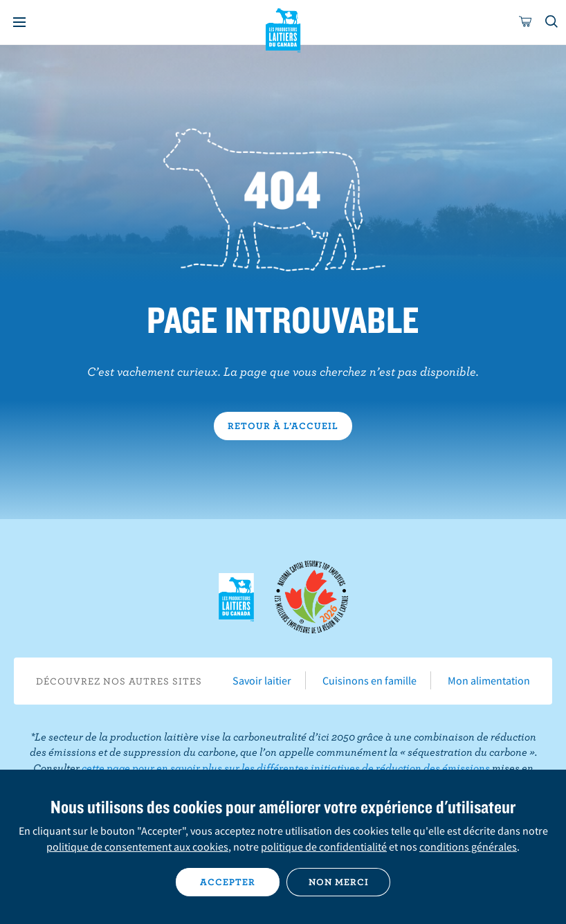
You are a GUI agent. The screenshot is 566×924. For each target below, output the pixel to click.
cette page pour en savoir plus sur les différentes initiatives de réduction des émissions (286, 768)
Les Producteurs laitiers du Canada (283, 28)
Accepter (228, 882)
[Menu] (19, 22)
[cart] (526, 22)
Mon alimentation (489, 680)
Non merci (339, 882)
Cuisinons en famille (369, 680)
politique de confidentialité (324, 846)
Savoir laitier (262, 680)
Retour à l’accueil (283, 426)
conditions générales (468, 846)
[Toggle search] (552, 22)
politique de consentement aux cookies (137, 846)
